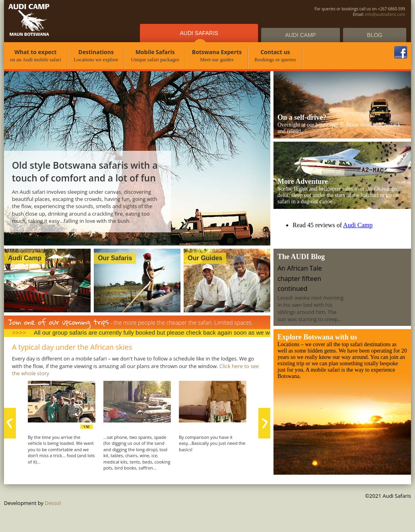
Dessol (53, 503)
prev (10, 423)
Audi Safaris (199, 33)
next (264, 423)
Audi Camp (301, 35)
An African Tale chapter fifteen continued (300, 278)
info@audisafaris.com (385, 14)
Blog (375, 35)
